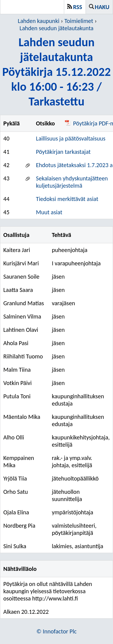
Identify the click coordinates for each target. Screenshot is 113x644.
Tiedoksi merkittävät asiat (67, 199)
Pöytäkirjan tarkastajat (63, 152)
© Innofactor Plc (57, 631)
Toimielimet (79, 21)
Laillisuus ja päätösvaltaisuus (71, 138)
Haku (102, 7)
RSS (78, 7)
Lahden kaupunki (39, 21)
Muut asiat (49, 212)
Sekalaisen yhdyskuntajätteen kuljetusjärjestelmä (72, 182)
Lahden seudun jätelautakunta (56, 28)
